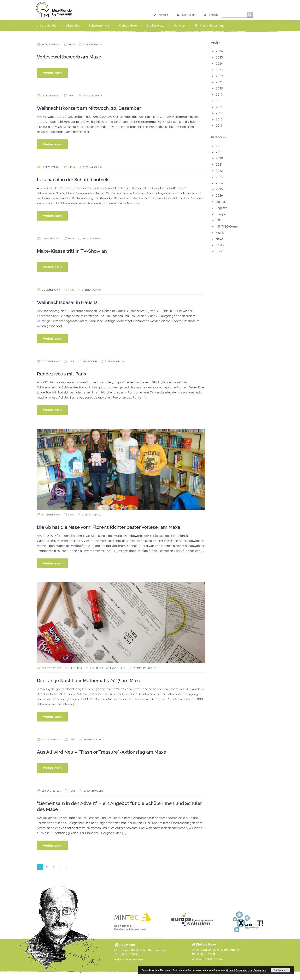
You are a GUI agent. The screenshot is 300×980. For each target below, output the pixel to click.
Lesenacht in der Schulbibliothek (73, 180)
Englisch (221, 208)
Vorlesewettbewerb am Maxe (69, 57)
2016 (219, 113)
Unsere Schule (46, 25)
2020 (219, 88)
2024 (219, 64)
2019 (219, 94)
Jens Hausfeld (93, 515)
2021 (219, 82)
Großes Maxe (155, 25)
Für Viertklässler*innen (210, 25)
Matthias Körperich (147, 668)
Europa (221, 214)
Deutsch (221, 202)
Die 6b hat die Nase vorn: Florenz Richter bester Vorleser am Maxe (109, 527)
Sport (220, 251)
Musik (220, 233)
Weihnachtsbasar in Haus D (67, 302)
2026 (219, 51)
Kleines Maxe (128, 25)
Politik (220, 245)
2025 (219, 57)
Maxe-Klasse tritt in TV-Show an (72, 251)
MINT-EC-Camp (227, 226)
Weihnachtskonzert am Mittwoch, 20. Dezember (89, 108)
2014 (219, 125)
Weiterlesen (52, 73)
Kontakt (161, 15)
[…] (141, 203)
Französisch (90, 361)
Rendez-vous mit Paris (62, 374)
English (211, 15)
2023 (219, 70)
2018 (219, 101)
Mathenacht (112, 668)
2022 (219, 76)
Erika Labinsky (94, 44)
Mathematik (97, 668)
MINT (72, 668)
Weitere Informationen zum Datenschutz (246, 970)
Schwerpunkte (99, 25)
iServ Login (186, 15)
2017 (219, 107)
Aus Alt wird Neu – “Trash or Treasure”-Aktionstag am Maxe (102, 752)
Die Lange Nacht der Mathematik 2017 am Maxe (89, 681)
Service (179, 25)
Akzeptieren (280, 970)
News (72, 44)
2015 (219, 119)
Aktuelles (73, 25)
